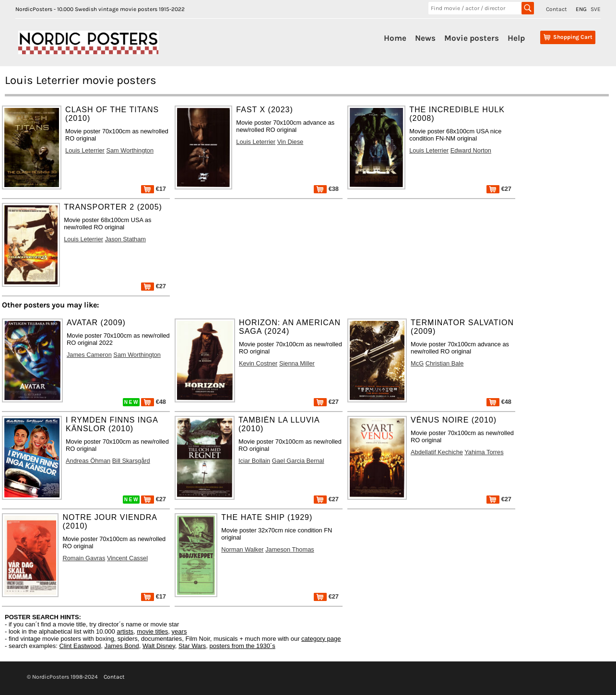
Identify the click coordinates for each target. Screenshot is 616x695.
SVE (596, 9)
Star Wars (192, 646)
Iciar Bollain (254, 461)
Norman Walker (242, 549)
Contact (557, 9)
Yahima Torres (484, 452)
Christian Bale (445, 363)
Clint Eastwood (80, 646)
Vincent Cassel (127, 558)
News (425, 38)
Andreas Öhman (88, 461)
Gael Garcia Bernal (298, 461)
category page (321, 639)
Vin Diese (290, 142)
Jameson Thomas (290, 549)
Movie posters (472, 38)
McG (417, 363)
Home (395, 38)
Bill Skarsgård (131, 461)
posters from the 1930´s (243, 646)
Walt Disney (159, 646)
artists (125, 631)
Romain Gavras (84, 558)
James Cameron (89, 355)
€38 (326, 189)
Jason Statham (125, 239)
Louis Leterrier (85, 150)
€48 (154, 402)
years (179, 631)
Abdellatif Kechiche (437, 452)
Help (516, 38)
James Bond (121, 646)
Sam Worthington (130, 150)
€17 (154, 189)
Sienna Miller (297, 363)
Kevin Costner (258, 363)
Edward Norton (471, 150)
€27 (499, 189)
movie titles (152, 631)
